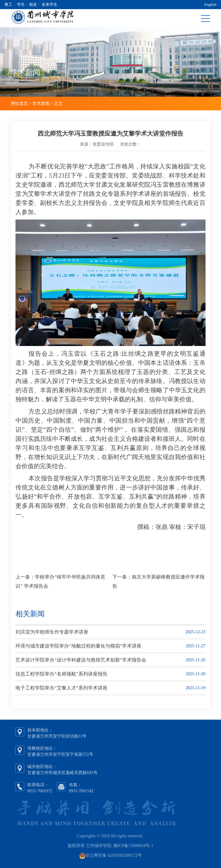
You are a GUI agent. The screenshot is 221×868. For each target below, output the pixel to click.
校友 (33, 4)
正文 (58, 104)
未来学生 (49, 4)
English (210, 4)
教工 (8, 4)
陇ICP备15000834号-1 (133, 846)
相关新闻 (30, 614)
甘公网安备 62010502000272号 (114, 855)
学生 (21, 4)
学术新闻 (41, 104)
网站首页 (19, 104)
